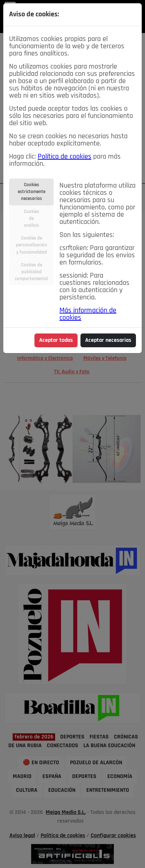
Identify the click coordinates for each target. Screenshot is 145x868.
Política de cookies (65, 157)
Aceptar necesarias (108, 340)
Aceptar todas (56, 340)
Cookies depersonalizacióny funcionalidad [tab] (32, 245)
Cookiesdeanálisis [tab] (32, 219)
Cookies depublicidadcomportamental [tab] (31, 272)
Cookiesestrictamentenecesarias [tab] (32, 192)
